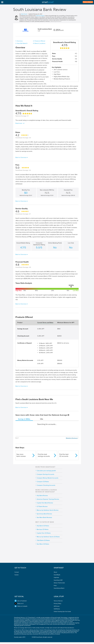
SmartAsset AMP (58, 580)
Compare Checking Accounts (46, 485)
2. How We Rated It (21, 43)
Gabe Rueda (24, 14)
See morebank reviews (21, 455)
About (55, 572)
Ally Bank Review (42, 496)
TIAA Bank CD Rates (43, 540)
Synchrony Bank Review (44, 514)
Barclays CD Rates (43, 529)
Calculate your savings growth (46, 471)
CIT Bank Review (42, 507)
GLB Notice (57, 609)
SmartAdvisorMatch (59, 588)
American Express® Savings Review (48, 499)
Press (55, 585)
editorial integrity (40, 16)
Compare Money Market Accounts (47, 478)
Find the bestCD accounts (64, 455)
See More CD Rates (43, 544)
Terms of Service (58, 601)
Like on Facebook (21, 601)
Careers (17, 575)
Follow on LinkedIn (21, 606)
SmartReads (57, 575)
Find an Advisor (88, 2)
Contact (17, 572)
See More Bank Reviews (44, 517)
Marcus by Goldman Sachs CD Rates (48, 537)
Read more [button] (19, 123)
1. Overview (19, 41)
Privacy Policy (57, 603)
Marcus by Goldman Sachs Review (48, 510)
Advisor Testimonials (59, 583)
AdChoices (57, 606)
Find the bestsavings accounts (44, 455)
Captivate (56, 577)
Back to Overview (21, 157)
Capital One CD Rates (44, 533)
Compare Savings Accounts (45, 474)
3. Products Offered (39, 41)
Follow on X (19, 603)
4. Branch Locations (39, 43)
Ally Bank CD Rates (43, 526)
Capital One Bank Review (45, 503)
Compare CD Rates (43, 482)
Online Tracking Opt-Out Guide (62, 612)
